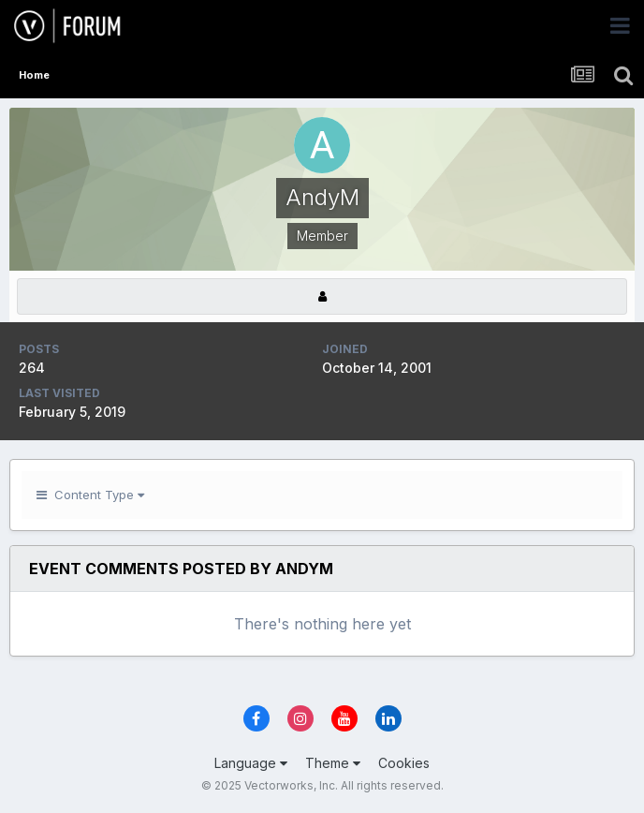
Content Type (90, 495)
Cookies (404, 763)
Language (251, 763)
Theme (333, 763)
